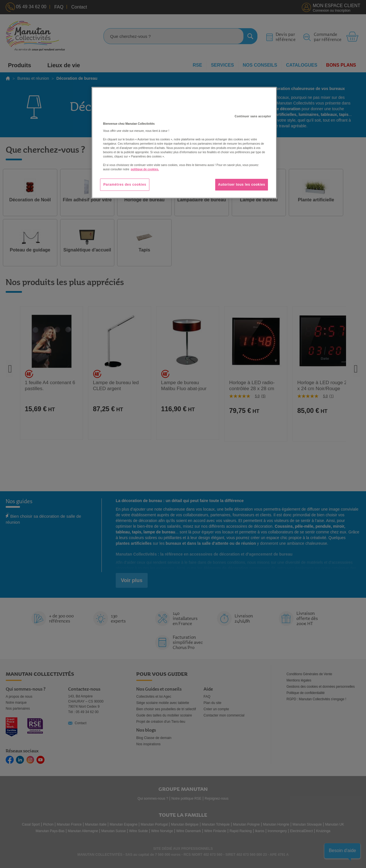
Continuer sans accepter (253, 116)
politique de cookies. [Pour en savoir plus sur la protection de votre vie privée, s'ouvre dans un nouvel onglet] (145, 169)
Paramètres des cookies (125, 185)
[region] (184, 143)
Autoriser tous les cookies (242, 185)
